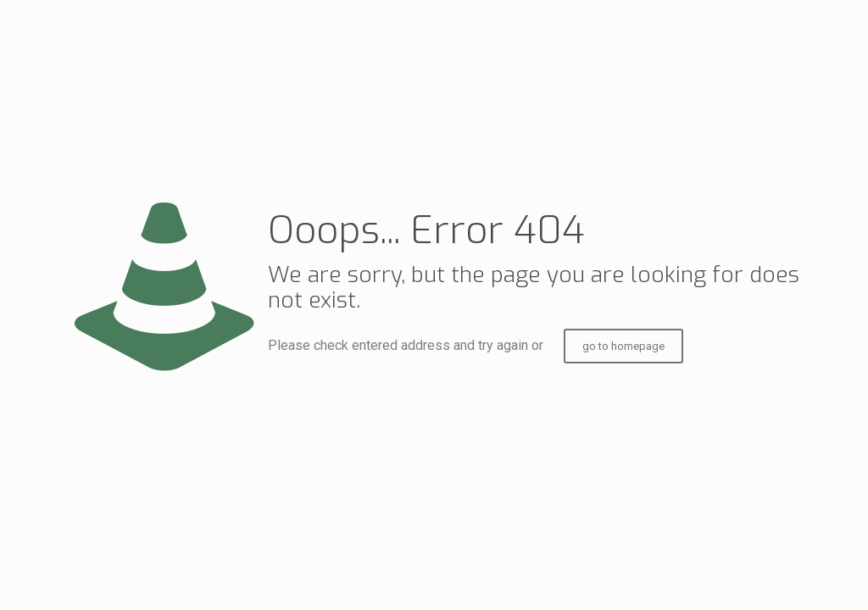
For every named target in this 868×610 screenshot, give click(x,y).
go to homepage (623, 346)
